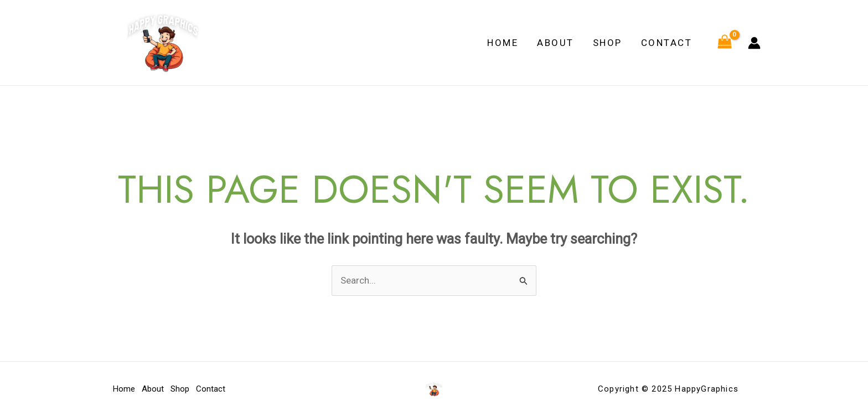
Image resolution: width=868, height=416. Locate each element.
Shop (608, 43)
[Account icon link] (754, 43)
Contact (667, 43)
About (556, 43)
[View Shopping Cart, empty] (725, 43)
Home (503, 43)
